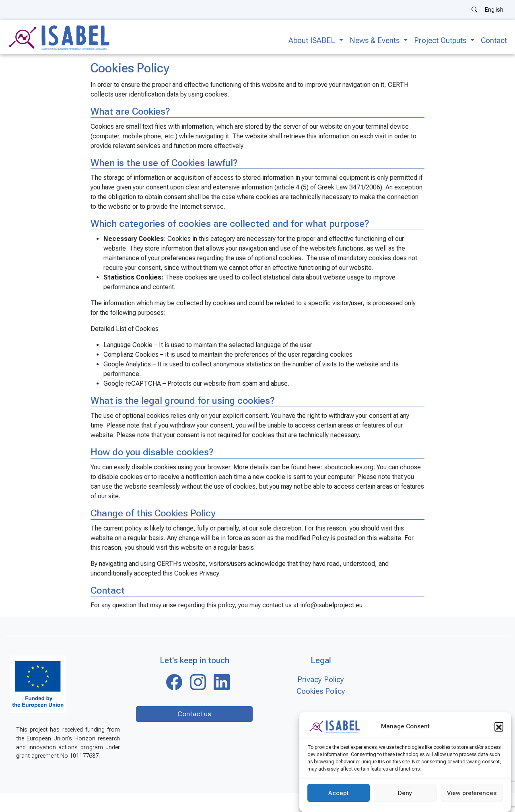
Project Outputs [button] (441, 40)
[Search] (474, 10)
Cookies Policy (321, 691)
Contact (494, 40)
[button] (499, 726)
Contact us (194, 714)
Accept (339, 793)
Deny (405, 793)
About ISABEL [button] (313, 40)
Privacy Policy (321, 679)
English (494, 10)
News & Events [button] (376, 40)
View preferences (472, 793)
